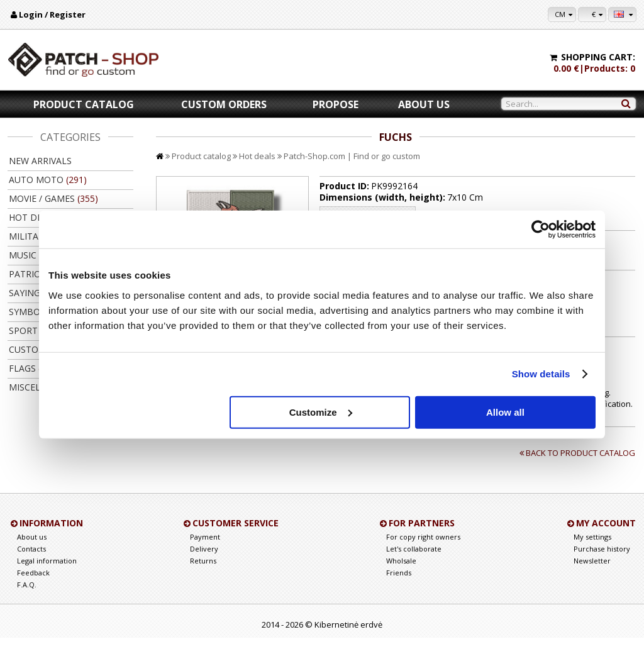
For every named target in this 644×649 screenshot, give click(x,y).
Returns (203, 572)
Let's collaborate (414, 560)
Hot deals (257, 156)
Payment (205, 548)
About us (424, 104)
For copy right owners (423, 548)
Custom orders (224, 104)
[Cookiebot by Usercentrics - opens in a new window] (541, 230)
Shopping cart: (598, 57)
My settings (592, 548)
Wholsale (401, 572)
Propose (336, 104)
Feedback (33, 584)
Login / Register (52, 14)
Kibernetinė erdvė (348, 636)
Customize (321, 412)
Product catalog (84, 104)
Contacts (31, 560)
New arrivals (40, 161)
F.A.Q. (27, 596)
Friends (399, 584)
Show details (541, 374)
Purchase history (602, 560)
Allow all (505, 412)
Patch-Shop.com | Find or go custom (352, 156)
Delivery (204, 560)
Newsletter (592, 572)
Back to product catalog (576, 464)
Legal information (47, 572)
